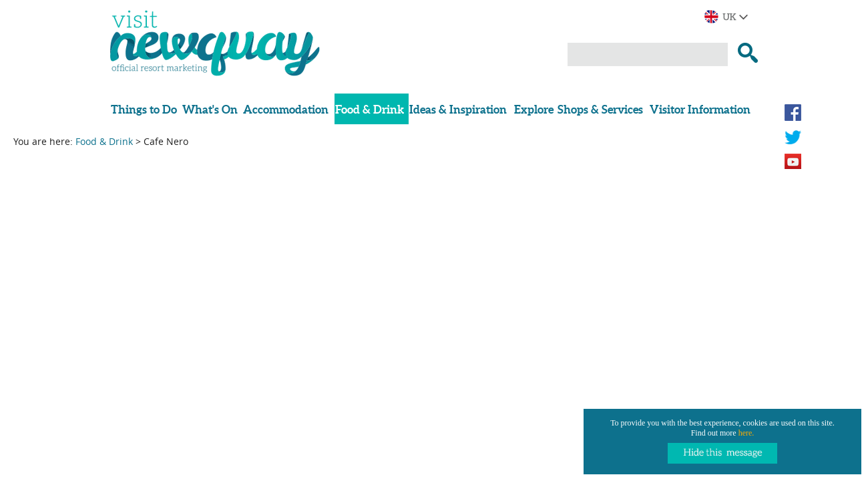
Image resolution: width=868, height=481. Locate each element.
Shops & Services (600, 109)
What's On (210, 109)
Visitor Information (700, 109)
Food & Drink (370, 109)
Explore (534, 109)
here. (746, 433)
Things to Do (144, 109)
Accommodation (286, 109)
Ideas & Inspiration (458, 109)
